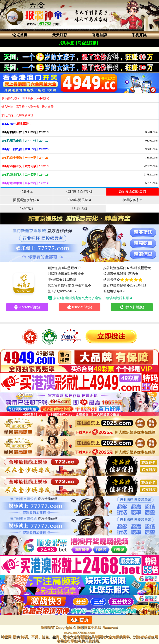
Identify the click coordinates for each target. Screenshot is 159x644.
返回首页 (79, 620)
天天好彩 (60, 35)
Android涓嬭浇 (27, 307)
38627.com (9, 124)
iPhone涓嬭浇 (80, 307)
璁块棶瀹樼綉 (132, 307)
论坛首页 (20, 35)
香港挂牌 (99, 35)
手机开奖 (139, 35)
